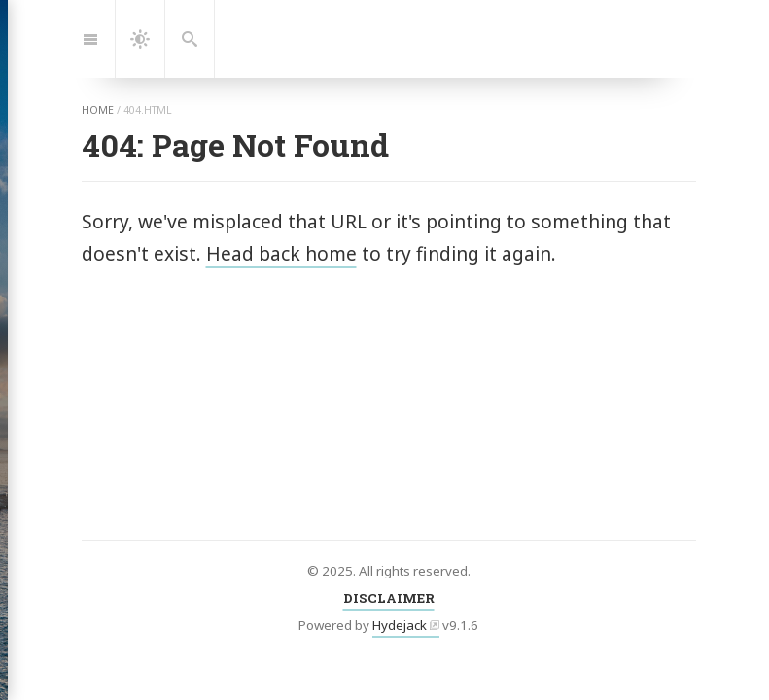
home (98, 110)
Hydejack (400, 625)
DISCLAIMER (389, 598)
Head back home (281, 253)
